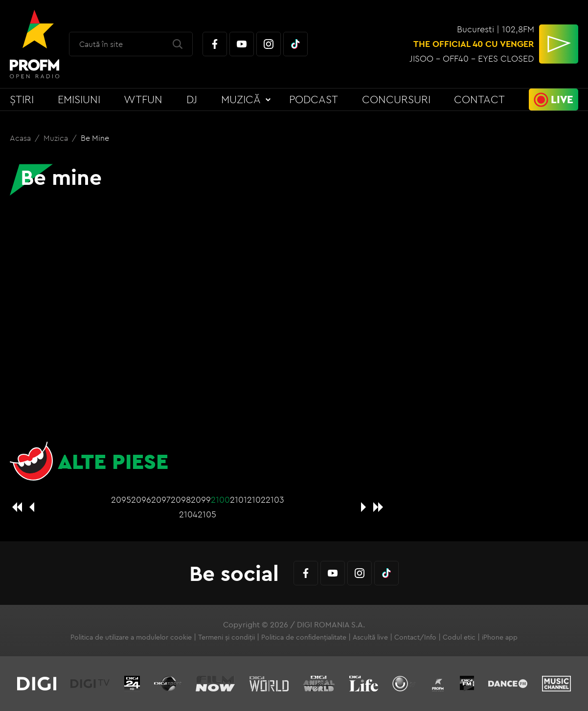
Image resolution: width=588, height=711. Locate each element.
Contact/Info (415, 637)
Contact (479, 99)
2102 (256, 500)
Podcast (314, 99)
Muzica (57, 138)
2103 (275, 500)
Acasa (21, 138)
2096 (141, 500)
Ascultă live (370, 637)
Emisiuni (79, 99)
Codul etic (459, 637)
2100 (220, 500)
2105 (207, 514)
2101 (238, 500)
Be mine (95, 138)
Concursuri (396, 99)
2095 (121, 500)
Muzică (241, 99)
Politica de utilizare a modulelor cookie (131, 637)
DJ (192, 99)
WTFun (143, 99)
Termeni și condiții (226, 637)
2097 (161, 500)
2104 (188, 514)
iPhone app (500, 637)
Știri (22, 99)
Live (562, 99)
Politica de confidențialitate (304, 637)
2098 (181, 500)
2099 (201, 500)
